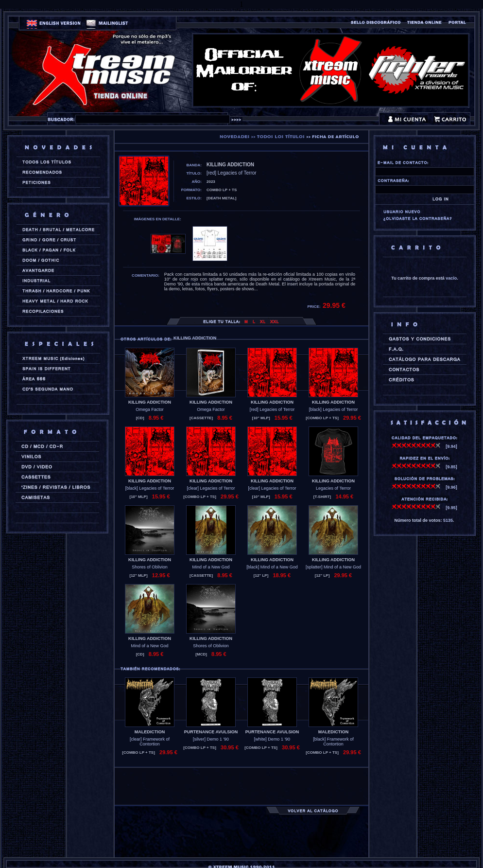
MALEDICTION (150, 732)
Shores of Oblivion (150, 567)
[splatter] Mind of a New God (333, 567)
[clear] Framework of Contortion (150, 742)
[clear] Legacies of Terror (211, 488)
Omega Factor (150, 409)
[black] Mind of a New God (272, 567)
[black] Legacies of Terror (333, 409)
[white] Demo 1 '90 (272, 739)
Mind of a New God (211, 567)
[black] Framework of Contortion (333, 742)
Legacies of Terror (333, 488)
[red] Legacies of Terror (272, 409)
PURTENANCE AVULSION (211, 732)
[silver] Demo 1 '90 (211, 739)
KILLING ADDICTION (150, 402)
